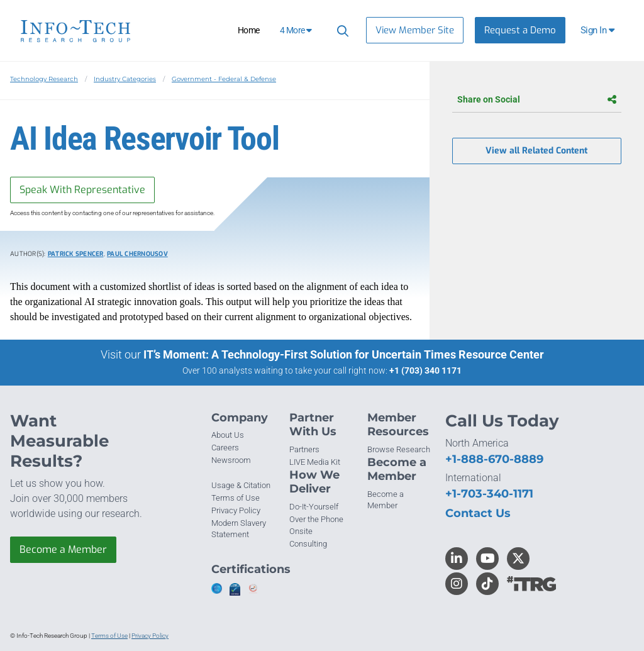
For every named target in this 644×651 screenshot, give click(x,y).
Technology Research (44, 79)
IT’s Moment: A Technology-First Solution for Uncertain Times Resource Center (344, 354)
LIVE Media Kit (315, 462)
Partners (304, 449)
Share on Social (537, 99)
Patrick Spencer (76, 254)
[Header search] (341, 31)
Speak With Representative (82, 190)
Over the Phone (316, 519)
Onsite (301, 531)
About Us (228, 435)
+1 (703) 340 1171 (425, 370)
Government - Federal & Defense (224, 79)
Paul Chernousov (137, 254)
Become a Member (63, 549)
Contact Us (478, 513)
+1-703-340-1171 (489, 494)
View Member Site (415, 30)
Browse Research (399, 449)
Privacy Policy (236, 510)
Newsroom (231, 460)
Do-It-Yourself (314, 507)
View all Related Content (536, 151)
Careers (225, 448)
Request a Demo (520, 30)
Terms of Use (236, 498)
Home (249, 30)
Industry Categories (125, 79)
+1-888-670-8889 (494, 459)
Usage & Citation (241, 485)
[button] (598, 30)
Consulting (308, 544)
